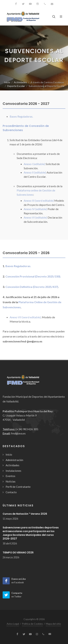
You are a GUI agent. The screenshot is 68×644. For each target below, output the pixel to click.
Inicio (7, 82)
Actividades (20, 82)
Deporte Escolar (16, 86)
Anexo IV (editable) (35, 209)
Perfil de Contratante (18, 487)
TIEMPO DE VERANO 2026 (18, 553)
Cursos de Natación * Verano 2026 (25, 514)
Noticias (11, 481)
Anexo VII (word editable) (25, 317)
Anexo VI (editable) (35, 217)
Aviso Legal (13, 624)
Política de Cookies (32, 624)
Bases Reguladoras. (21, 116)
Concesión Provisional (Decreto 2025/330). (33, 276)
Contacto (11, 492)
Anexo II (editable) (35, 172)
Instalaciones (13, 471)
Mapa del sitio (53, 624)
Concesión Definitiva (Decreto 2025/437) (32, 287)
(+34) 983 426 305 (27, 429)
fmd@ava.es (18, 433)
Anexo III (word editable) (39, 201)
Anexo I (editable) (34, 164)
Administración (14, 460)
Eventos (10, 476)
